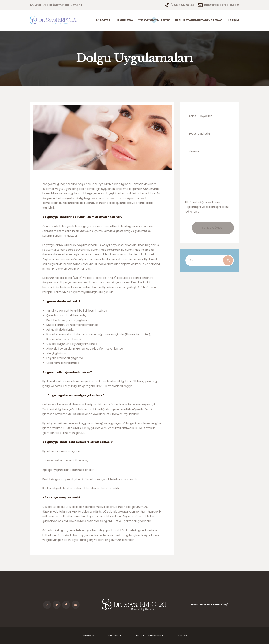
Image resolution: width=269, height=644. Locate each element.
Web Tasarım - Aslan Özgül (210, 605)
